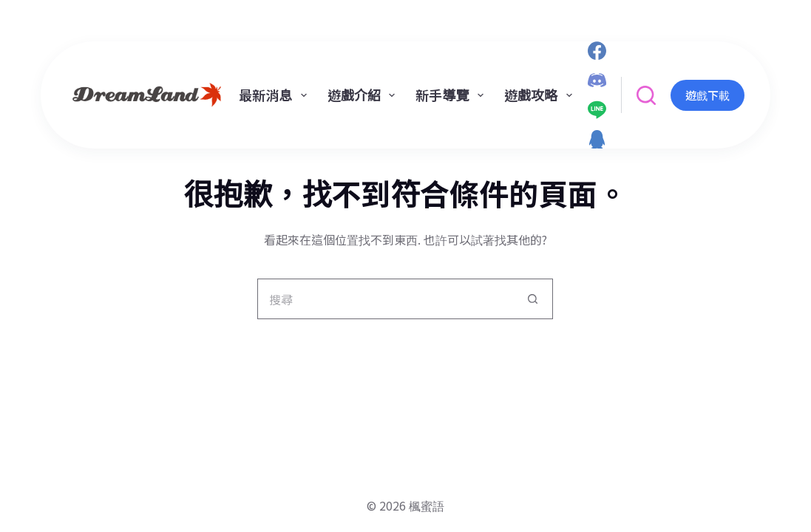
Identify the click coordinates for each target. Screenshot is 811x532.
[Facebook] (597, 51)
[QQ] (597, 139)
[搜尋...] (385, 299)
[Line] (597, 110)
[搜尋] (646, 95)
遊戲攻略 (541, 95)
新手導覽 (452, 95)
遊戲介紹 (364, 95)
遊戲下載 (707, 95)
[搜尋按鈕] (533, 299)
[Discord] (597, 80)
